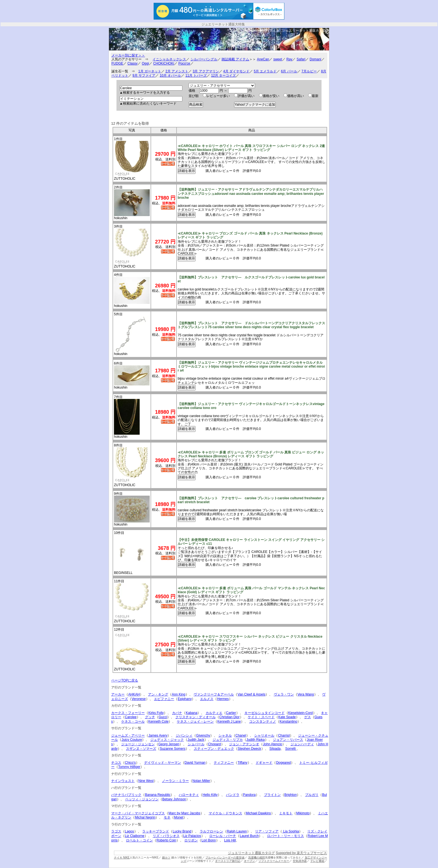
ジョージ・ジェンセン (138, 744)
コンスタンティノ (263, 722)
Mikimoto (303, 813)
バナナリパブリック (126, 795)
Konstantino (288, 722)
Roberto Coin (166, 840)
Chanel (241, 735)
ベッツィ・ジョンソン (142, 799)
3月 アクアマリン (206, 71)
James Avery (158, 735)
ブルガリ (312, 795)
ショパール (196, 744)
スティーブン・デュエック (214, 749)
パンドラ (233, 795)
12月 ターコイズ (224, 75)
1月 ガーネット (150, 71)
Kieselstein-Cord (301, 713)
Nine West (146, 781)
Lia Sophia (291, 831)
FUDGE (117, 63)
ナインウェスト (123, 781)
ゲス (308, 717)
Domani (316, 59)
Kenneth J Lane (229, 722)
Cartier (231, 713)
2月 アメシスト (177, 71)
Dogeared (283, 763)
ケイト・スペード (261, 717)
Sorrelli (291, 749)
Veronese (139, 699)
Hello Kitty (210, 795)
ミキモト (286, 813)
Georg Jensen (169, 744)
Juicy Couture (132, 740)
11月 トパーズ (196, 75)
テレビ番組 (317, 861)
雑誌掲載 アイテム (235, 59)
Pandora (249, 795)
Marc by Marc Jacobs (184, 813)
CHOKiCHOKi (164, 63)
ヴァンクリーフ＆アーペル (214, 694)
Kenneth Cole (159, 722)
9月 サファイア (144, 75)
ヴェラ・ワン (284, 694)
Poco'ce (184, 63)
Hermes (223, 699)
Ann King (179, 694)
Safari (301, 59)
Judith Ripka (256, 740)
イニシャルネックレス (169, 59)
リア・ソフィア (267, 831)
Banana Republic (158, 795)
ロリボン (191, 840)
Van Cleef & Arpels (251, 694)
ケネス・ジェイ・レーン (195, 722)
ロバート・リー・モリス (285, 836)
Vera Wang (306, 694)
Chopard (215, 744)
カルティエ (214, 713)
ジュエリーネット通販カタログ (306, 30)
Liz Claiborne (135, 836)
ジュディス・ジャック (167, 740)
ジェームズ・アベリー (128, 735)
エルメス (207, 699)
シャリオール (264, 735)
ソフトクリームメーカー (274, 861)
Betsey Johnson (174, 799)
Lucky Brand (182, 831)
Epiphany (185, 699)
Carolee (131, 717)
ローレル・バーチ (223, 836)
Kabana (191, 713)
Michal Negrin (145, 817)
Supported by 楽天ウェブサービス (301, 853)
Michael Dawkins (258, 813)
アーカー (118, 694)
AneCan (263, 59)
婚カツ (166, 858)
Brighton (291, 795)
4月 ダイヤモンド (236, 71)
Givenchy (203, 735)
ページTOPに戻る (125, 680)
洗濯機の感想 (256, 858)
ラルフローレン (211, 831)
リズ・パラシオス (166, 836)
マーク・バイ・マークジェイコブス (138, 813)
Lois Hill (230, 840)
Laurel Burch (249, 836)
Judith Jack (196, 740)
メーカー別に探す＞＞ (128, 55)
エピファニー (164, 699)
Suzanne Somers (173, 749)
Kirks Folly (156, 713)
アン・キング (158, 694)
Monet (179, 817)
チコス (116, 763)
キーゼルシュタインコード (265, 713)
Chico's (130, 763)
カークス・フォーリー (128, 713)
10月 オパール (171, 75)
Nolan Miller (201, 781)
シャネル (225, 735)
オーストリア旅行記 (228, 861)
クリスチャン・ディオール (196, 717)
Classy (132, 63)
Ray (289, 59)
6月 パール (289, 71)
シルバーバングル (204, 59)
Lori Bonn (209, 840)
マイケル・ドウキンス (225, 813)
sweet (278, 59)
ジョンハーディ (302, 744)
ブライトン (272, 795)
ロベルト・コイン (139, 840)
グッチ (150, 717)
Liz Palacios (192, 836)
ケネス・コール (133, 722)
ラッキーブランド (156, 831)
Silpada (275, 749)
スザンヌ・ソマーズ (141, 749)
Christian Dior (229, 717)
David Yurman (195, 763)
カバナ (177, 713)
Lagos (129, 831)
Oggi (145, 63)
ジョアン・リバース (288, 740)
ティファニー (224, 763)
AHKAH (134, 694)
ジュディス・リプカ (228, 740)
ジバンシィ (184, 735)
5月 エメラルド (265, 71)
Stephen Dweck (249, 749)
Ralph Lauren (237, 831)
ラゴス (116, 831)
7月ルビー (309, 71)
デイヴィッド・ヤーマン (163, 763)
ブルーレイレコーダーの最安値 (225, 858)
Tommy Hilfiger (129, 767)
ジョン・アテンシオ (244, 744)
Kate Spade (287, 717)
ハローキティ (189, 795)
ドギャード (264, 763)
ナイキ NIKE (122, 858)
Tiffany (242, 763)
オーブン (249, 861)
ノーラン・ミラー (175, 781)
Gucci (163, 717)
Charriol (284, 735)
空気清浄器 (300, 861)
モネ (167, 817)
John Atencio (272, 744)
